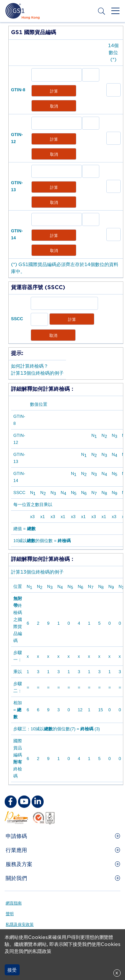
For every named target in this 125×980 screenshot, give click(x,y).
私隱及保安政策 (20, 924)
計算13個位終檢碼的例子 (37, 373)
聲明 (10, 914)
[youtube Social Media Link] (24, 802)
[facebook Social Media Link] (11, 802)
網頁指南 (14, 903)
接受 (12, 970)
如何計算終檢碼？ (30, 366)
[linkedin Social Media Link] (38, 802)
